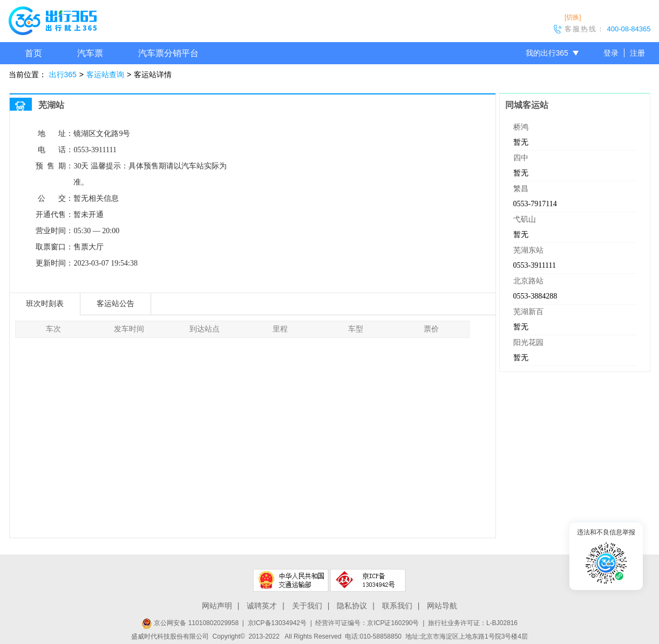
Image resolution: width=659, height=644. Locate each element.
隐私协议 (352, 606)
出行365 (63, 74)
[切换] (573, 17)
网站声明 (217, 606)
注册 (637, 53)
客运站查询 (105, 74)
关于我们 (307, 606)
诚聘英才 (262, 606)
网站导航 (442, 606)
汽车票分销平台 (168, 53)
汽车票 (90, 53)
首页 (33, 53)
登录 (611, 53)
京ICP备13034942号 (277, 623)
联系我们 (397, 606)
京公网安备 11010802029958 (190, 623)
